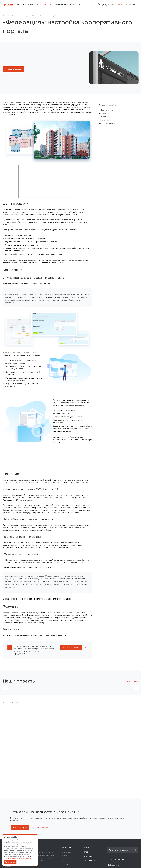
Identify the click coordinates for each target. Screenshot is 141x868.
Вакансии (66, 861)
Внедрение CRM (9, 866)
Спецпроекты (67, 858)
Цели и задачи (107, 110)
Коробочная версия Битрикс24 (43, 852)
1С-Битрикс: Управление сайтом (43, 855)
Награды (65, 864)
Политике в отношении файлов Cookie (18, 858)
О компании (67, 852)
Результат (105, 120)
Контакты (89, 856)
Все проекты (133, 681)
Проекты (88, 848)
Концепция (106, 113)
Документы (89, 860)
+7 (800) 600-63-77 (108, 5)
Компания (67, 848)
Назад (5, 709)
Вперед (136, 709)
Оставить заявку (108, 123)
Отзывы (65, 855)
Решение (105, 117)
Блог (86, 852)
